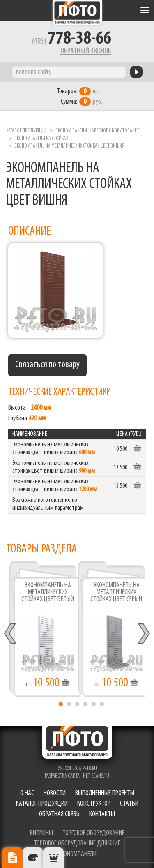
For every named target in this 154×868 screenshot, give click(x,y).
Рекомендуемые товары (53, 858)
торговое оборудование (93, 833)
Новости (55, 793)
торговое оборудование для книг (77, 844)
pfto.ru (90, 769)
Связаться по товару (47, 365)
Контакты (102, 814)
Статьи (129, 804)
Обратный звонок (86, 51)
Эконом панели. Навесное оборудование (98, 131)
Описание (12, 858)
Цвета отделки (33, 858)
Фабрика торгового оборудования (77, 12)
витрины (41, 833)
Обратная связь (59, 814)
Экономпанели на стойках (41, 139)
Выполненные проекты (105, 793)
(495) (72, 42)
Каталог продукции (26, 131)
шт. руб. (79, 97)
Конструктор (94, 804)
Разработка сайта (62, 776)
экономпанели (77, 854)
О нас (27, 793)
